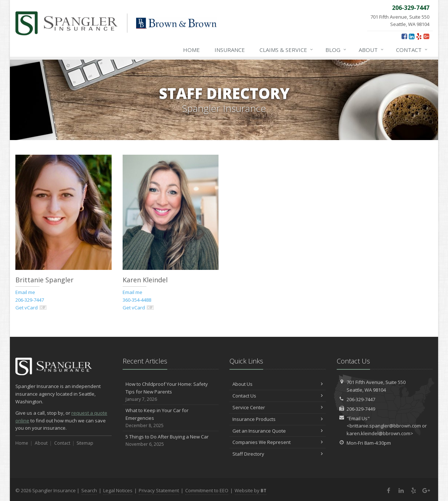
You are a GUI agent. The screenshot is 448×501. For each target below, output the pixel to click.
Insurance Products (278, 419)
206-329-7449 (361, 409)
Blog (336, 50)
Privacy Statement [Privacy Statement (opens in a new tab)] (159, 490)
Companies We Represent (278, 442)
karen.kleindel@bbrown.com (378, 433)
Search (89, 490)
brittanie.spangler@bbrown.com (385, 426)
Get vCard (31, 308)
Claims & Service (287, 50)
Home (191, 50)
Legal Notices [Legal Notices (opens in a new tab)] (118, 490)
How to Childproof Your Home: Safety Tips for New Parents (171, 392)
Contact (412, 50)
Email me (25, 292)
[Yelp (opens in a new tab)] (419, 36)
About (372, 50)
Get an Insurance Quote (278, 431)
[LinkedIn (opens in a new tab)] (412, 36)
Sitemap (85, 443)
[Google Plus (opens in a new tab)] (426, 36)
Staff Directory (278, 454)
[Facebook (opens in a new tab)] (404, 36)
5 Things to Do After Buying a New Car (171, 440)
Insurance (230, 50)
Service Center (278, 407)
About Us (278, 384)
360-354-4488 (137, 300)
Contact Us (278, 396)
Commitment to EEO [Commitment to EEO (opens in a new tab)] (207, 490)
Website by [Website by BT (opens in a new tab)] (251, 490)
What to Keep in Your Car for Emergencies (171, 418)
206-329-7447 (30, 300)
